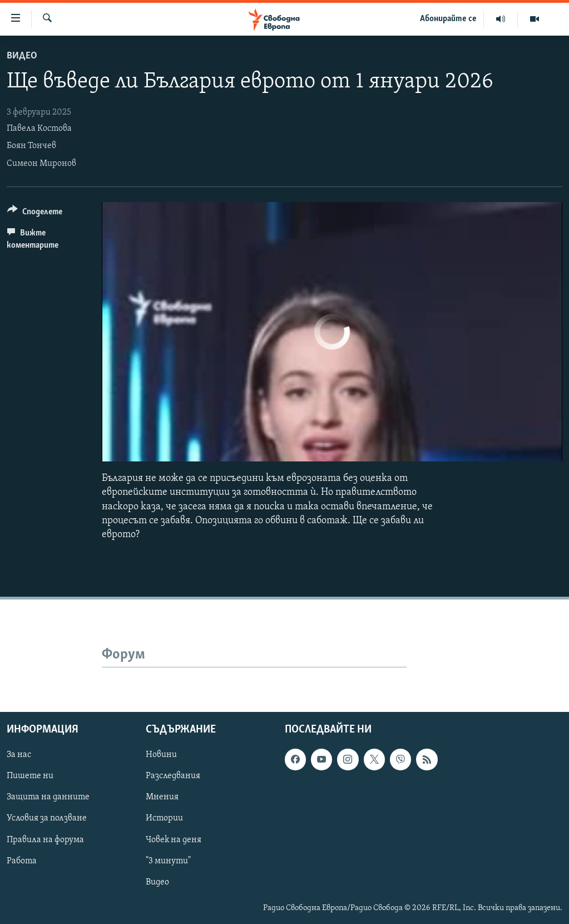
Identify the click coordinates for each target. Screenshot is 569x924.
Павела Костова (39, 129)
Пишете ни (30, 776)
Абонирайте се (448, 19)
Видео (22, 56)
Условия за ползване (47, 819)
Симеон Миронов (41, 164)
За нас (19, 755)
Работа (22, 861)
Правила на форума (45, 840)
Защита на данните (48, 798)
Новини (161, 755)
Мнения (162, 798)
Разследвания (173, 776)
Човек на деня (174, 840)
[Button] (35, 213)
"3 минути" (168, 861)
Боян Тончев (31, 146)
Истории (164, 819)
